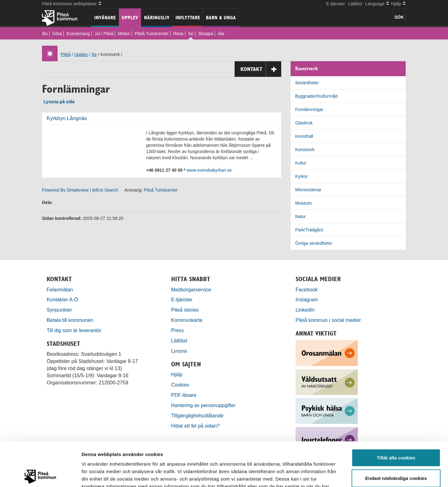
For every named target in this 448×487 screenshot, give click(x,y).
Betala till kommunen (70, 320)
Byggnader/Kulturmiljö (317, 96)
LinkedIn (305, 310)
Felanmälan (60, 290)
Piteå (66, 54)
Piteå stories (185, 310)
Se (191, 34)
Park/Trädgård (309, 230)
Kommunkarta (187, 320)
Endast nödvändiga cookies (396, 434)
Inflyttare (188, 18)
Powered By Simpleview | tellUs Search (80, 190)
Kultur (301, 163)
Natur (301, 216)
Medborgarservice (191, 290)
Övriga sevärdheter (314, 243)
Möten (124, 34)
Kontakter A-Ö (62, 299)
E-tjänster (336, 4)
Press (177, 330)
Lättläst (355, 4)
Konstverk (305, 150)
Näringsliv (157, 18)
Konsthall (304, 136)
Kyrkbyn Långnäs (67, 118)
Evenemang (78, 34)
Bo (45, 34)
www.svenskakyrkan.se (209, 170)
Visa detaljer (338, 475)
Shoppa (205, 34)
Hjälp (177, 374)
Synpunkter (59, 310)
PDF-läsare (184, 395)
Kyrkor (301, 176)
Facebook (307, 290)
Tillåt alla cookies (396, 413)
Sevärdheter (307, 83)
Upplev (130, 18)
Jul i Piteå (104, 34)
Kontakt (261, 69)
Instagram (307, 299)
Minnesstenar (308, 190)
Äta (221, 34)
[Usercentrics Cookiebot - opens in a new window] (40, 475)
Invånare (105, 18)
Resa (178, 34)
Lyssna (179, 351)
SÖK (399, 17)
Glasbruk (304, 123)
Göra (57, 34)
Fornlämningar (309, 109)
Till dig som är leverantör (75, 330)
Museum (304, 203)
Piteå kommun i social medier (328, 320)
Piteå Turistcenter (152, 34)
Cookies (180, 385)
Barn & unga (221, 18)
